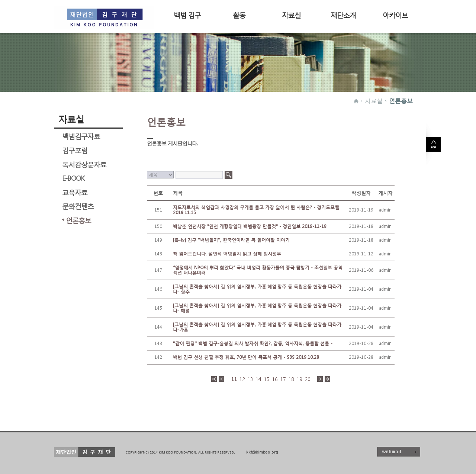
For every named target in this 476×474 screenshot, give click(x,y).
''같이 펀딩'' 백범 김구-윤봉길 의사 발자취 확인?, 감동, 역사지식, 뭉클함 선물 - (253, 343)
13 (250, 379)
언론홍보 (401, 101)
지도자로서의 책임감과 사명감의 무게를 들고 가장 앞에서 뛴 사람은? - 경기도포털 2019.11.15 (256, 210)
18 (291, 379)
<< (214, 379)
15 (267, 379)
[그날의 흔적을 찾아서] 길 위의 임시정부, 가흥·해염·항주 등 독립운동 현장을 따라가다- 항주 (257, 289)
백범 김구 (187, 14)
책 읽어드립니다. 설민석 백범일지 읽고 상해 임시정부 (227, 254)
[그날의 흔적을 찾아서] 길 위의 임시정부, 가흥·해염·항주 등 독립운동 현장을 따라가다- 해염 (257, 308)
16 (275, 379)
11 (234, 379)
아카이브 (395, 14)
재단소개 (343, 14)
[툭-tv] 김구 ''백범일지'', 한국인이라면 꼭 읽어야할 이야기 (231, 240)
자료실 (291, 14)
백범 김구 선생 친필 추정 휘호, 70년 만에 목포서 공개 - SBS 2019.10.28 (246, 357)
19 (299, 379)
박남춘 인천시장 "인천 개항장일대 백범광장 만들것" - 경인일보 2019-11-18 (250, 226)
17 (283, 379)
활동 (239, 14)
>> (327, 379)
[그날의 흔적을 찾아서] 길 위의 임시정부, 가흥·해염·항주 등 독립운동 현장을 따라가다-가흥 (257, 327)
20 (308, 379)
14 (258, 379)
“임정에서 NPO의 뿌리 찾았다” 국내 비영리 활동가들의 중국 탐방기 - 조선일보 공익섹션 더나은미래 (258, 270)
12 (242, 379)
